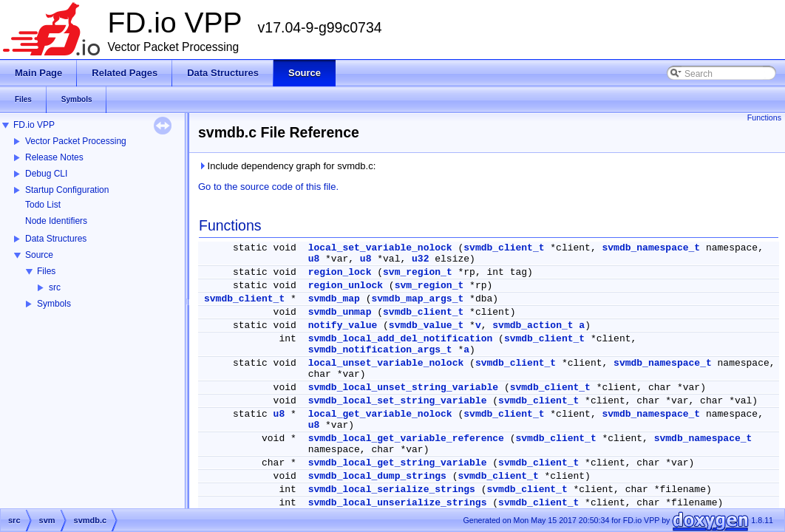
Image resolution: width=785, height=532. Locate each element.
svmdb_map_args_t (417, 299)
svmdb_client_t (504, 248)
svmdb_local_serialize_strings (392, 490)
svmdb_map (334, 299)
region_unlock (346, 286)
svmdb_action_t (533, 325)
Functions (764, 117)
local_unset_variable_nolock (386, 363)
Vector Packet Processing (76, 141)
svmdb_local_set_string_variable (398, 401)
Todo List (43, 205)
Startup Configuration (67, 190)
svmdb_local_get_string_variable (398, 463)
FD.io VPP (34, 125)
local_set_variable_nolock (380, 248)
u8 (314, 259)
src (55, 287)
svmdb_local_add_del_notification (401, 339)
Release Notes (54, 157)
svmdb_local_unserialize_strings (398, 503)
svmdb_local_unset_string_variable (403, 388)
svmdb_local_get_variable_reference (406, 439)
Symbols (54, 304)
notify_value (343, 325)
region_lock (340, 272)
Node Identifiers (56, 221)
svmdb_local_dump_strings (377, 476)
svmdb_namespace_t (652, 248)
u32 (420, 259)
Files (46, 271)
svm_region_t (418, 272)
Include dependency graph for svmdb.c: (287, 166)
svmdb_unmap (340, 312)
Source (39, 255)
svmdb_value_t (426, 325)
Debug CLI (46, 174)
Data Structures (56, 239)
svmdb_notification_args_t (380, 350)
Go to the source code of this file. (268, 187)
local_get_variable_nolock (380, 414)
